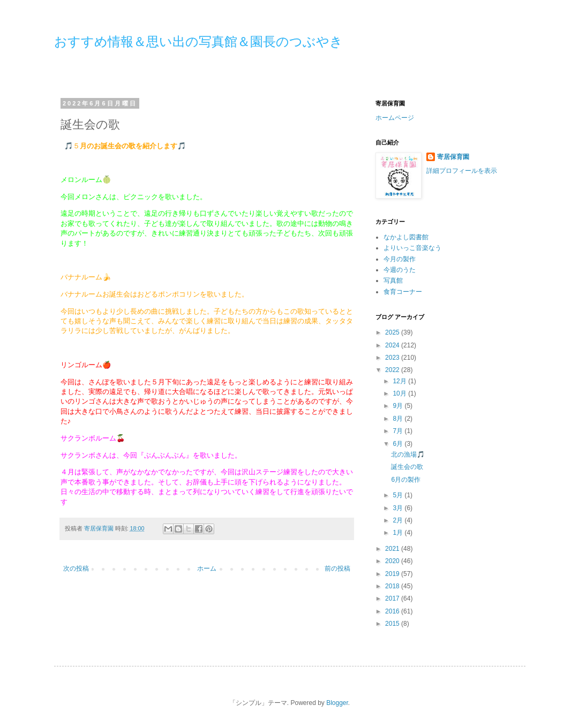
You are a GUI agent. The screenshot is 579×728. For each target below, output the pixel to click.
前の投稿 (337, 568)
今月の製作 (400, 259)
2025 (393, 332)
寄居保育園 (453, 157)
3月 (398, 508)
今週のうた (400, 270)
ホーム (207, 568)
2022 (393, 370)
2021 (393, 549)
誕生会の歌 (407, 467)
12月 (400, 381)
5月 (398, 495)
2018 (393, 586)
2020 (393, 561)
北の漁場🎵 (408, 454)
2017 (393, 598)
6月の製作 (406, 480)
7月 (398, 431)
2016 (393, 611)
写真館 (393, 280)
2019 (393, 574)
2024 (393, 345)
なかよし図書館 (406, 237)
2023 (393, 358)
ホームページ (395, 118)
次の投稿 (76, 568)
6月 (398, 444)
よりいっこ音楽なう (412, 248)
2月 (398, 520)
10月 (400, 393)
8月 (398, 419)
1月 (398, 533)
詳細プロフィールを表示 (462, 171)
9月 (398, 406)
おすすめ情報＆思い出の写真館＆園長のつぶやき (198, 41)
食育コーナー (403, 292)
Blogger (337, 703)
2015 (393, 624)
